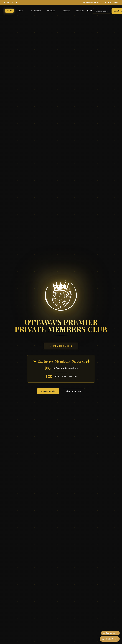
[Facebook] (4, 3)
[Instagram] (8, 3)
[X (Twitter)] (12, 3)
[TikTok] (16, 3)
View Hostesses (73, 391)
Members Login (61, 346)
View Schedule (48, 391)
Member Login (102, 11)
